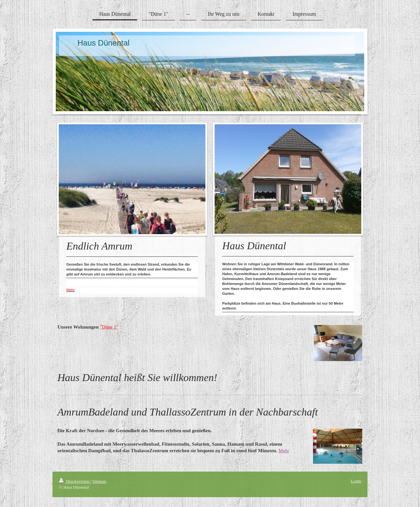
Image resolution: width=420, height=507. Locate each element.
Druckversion (75, 481)
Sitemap (99, 481)
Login (356, 481)
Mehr (284, 451)
